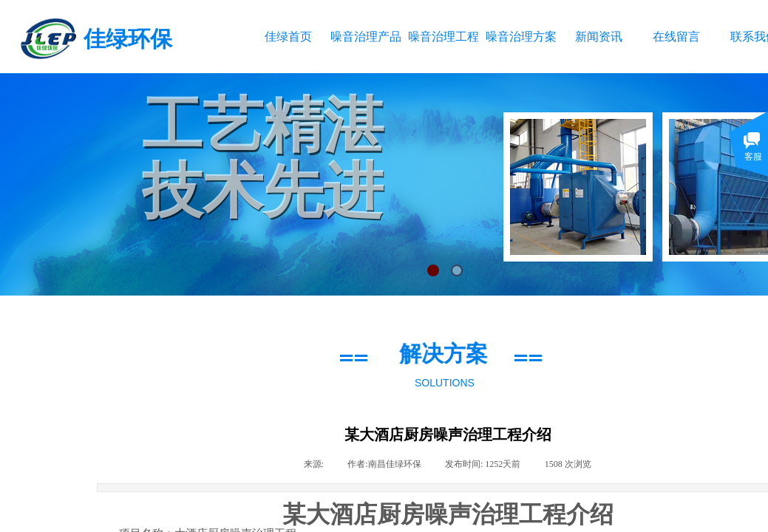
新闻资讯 (599, 37)
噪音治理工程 (443, 37)
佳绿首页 (288, 37)
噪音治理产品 (366, 37)
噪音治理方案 (521, 37)
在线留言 (676, 37)
